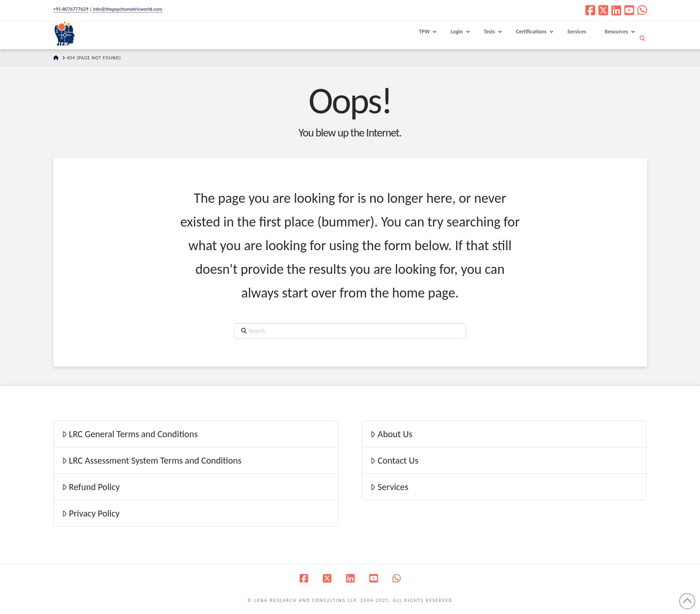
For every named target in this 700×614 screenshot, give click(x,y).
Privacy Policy (91, 513)
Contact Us (394, 460)
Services (389, 487)
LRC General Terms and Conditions (130, 434)
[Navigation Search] (643, 39)
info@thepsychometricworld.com (127, 9)
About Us (391, 434)
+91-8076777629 (71, 9)
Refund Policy (91, 487)
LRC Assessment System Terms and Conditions (152, 460)
